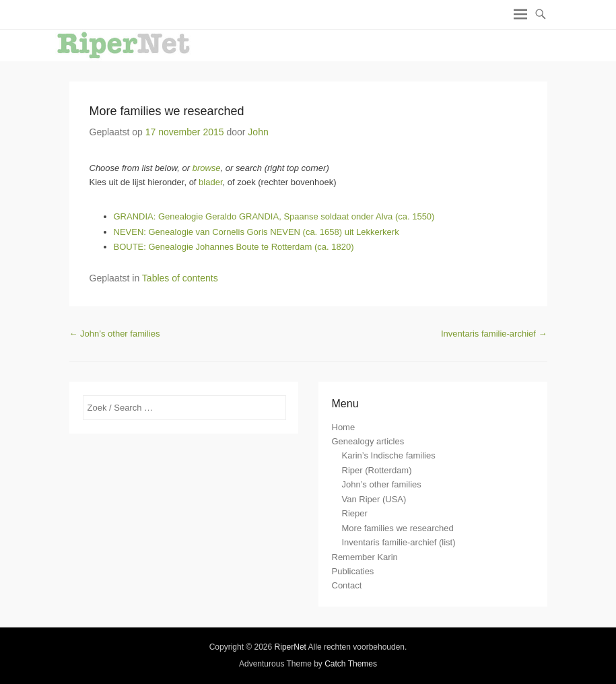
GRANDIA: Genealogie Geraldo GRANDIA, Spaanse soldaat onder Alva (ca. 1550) (274, 216)
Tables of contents (180, 278)
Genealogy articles (368, 441)
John (258, 132)
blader (210, 182)
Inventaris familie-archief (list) (399, 542)
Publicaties (353, 571)
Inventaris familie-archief (494, 334)
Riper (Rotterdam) (377, 470)
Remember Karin (365, 557)
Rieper (355, 513)
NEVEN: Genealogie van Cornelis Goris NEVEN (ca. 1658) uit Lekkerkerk (256, 232)
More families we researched (167, 111)
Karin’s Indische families (389, 455)
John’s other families (115, 334)
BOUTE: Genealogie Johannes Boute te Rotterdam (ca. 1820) (234, 247)
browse (207, 168)
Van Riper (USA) (374, 499)
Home (344, 427)
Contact (347, 585)
